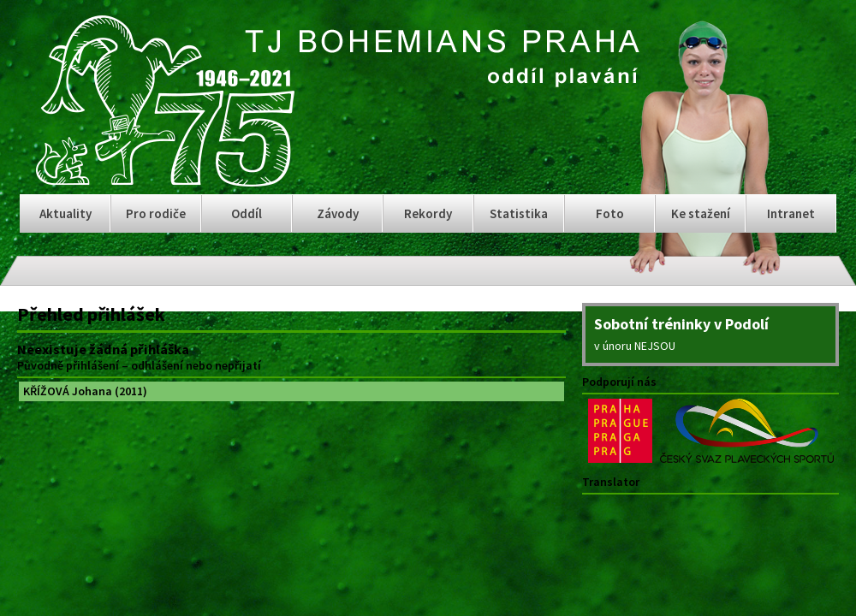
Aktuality (65, 213)
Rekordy (428, 213)
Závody (338, 213)
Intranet (791, 213)
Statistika (519, 213)
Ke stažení (701, 213)
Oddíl (247, 213)
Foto (610, 213)
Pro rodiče (156, 213)
